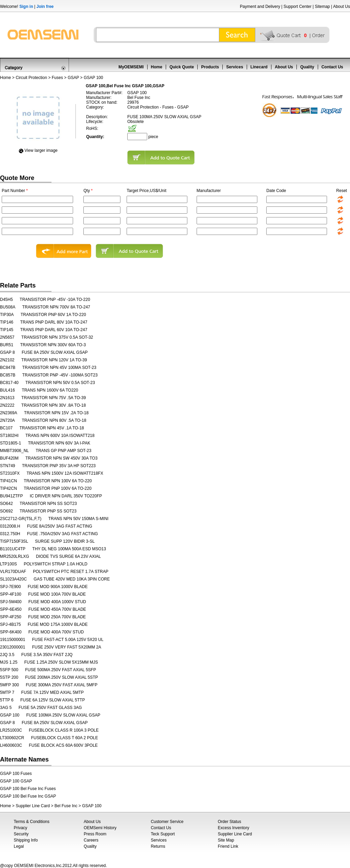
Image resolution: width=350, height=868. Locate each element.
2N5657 (7, 337)
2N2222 (7, 405)
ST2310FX (10, 473)
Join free (45, 7)
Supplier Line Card (33, 806)
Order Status (230, 822)
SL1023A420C (13, 579)
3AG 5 (6, 708)
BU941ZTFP (11, 496)
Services (235, 67)
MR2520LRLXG (15, 556)
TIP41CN (8, 481)
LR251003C (11, 730)
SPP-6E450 (11, 609)
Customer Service (167, 822)
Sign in (26, 7)
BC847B (8, 368)
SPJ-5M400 (11, 602)
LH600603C (11, 745)
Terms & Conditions (32, 822)
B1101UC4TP (13, 549)
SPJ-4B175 (10, 624)
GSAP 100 (10, 715)
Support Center (297, 7)
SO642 (6, 504)
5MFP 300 (9, 685)
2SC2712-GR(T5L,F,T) (21, 519)
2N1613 (7, 398)
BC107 (6, 428)
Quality (307, 67)
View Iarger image (41, 150)
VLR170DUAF (13, 572)
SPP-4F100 (11, 594)
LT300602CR (12, 738)
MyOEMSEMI (131, 67)
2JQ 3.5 (7, 655)
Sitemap (322, 7)
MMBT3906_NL (14, 451)
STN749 (8, 466)
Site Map (226, 840)
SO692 (6, 511)
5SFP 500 (9, 670)
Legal (19, 846)
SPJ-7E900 (10, 587)
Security (21, 834)
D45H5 (6, 300)
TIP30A (7, 315)
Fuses (57, 78)
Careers (91, 840)
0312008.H (10, 526)
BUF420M (9, 458)
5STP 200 (9, 677)
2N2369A (9, 413)
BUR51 (7, 345)
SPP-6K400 (11, 632)
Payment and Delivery (260, 7)
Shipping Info (26, 840)
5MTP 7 (7, 692)
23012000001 (13, 647)
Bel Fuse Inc (66, 806)
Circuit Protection (31, 78)
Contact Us (332, 67)
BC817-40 (9, 383)
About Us (342, 7)
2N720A (7, 420)
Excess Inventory (234, 828)
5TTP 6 (7, 700)
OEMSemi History (100, 828)
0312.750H (10, 534)
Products (210, 67)
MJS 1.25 (9, 662)
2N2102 (7, 360)
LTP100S (8, 564)
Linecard (259, 67)
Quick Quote (182, 67)
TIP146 (7, 322)
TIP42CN (8, 488)
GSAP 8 (7, 352)
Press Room (95, 834)
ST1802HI (9, 436)
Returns (158, 846)
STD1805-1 (10, 443)
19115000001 (13, 640)
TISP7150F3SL (14, 541)
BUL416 (7, 390)
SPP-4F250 (11, 617)
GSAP (73, 78)
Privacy (20, 828)
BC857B (8, 375)
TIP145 (7, 330)
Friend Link (228, 846)
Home (157, 67)
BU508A (8, 307)
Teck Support (163, 834)
